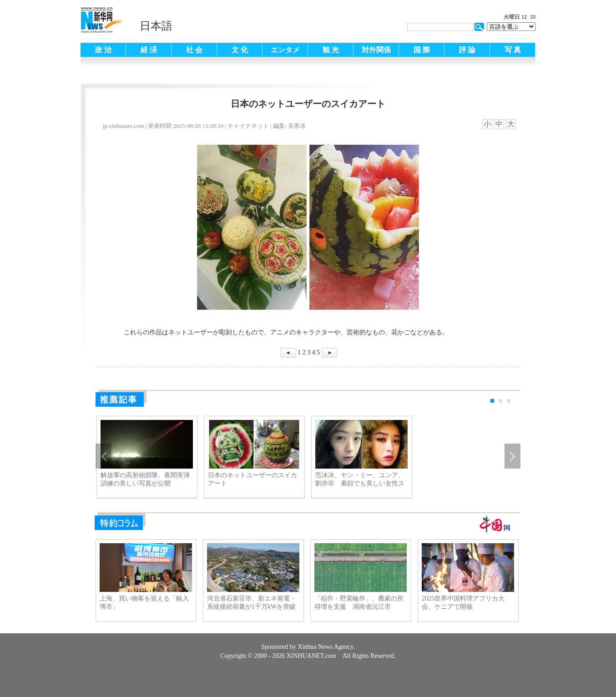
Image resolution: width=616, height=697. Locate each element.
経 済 (149, 50)
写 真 (513, 50)
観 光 (331, 50)
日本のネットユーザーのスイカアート (252, 479)
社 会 (194, 50)
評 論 (467, 50)
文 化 (240, 50)
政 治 (103, 50)
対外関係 (376, 50)
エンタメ (285, 50)
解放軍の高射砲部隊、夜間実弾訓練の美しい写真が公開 (145, 479)
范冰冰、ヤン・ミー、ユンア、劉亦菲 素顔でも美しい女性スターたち (360, 480)
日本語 (156, 26)
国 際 (422, 50)
